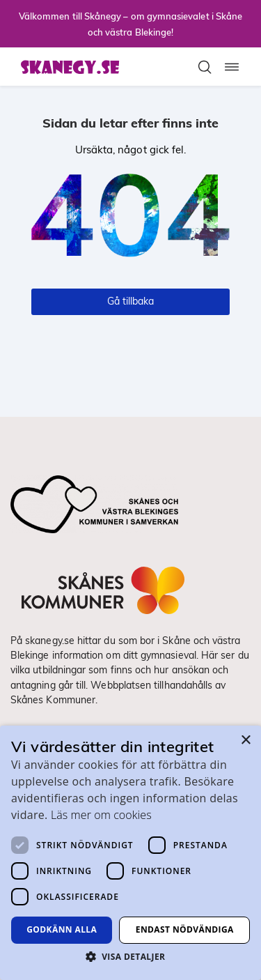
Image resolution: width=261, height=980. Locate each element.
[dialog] (130, 853)
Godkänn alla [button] (62, 929)
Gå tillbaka (130, 301)
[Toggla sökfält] (205, 67)
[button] (130, 956)
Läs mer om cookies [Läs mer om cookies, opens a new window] (101, 815)
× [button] (245, 741)
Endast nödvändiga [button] (185, 929)
